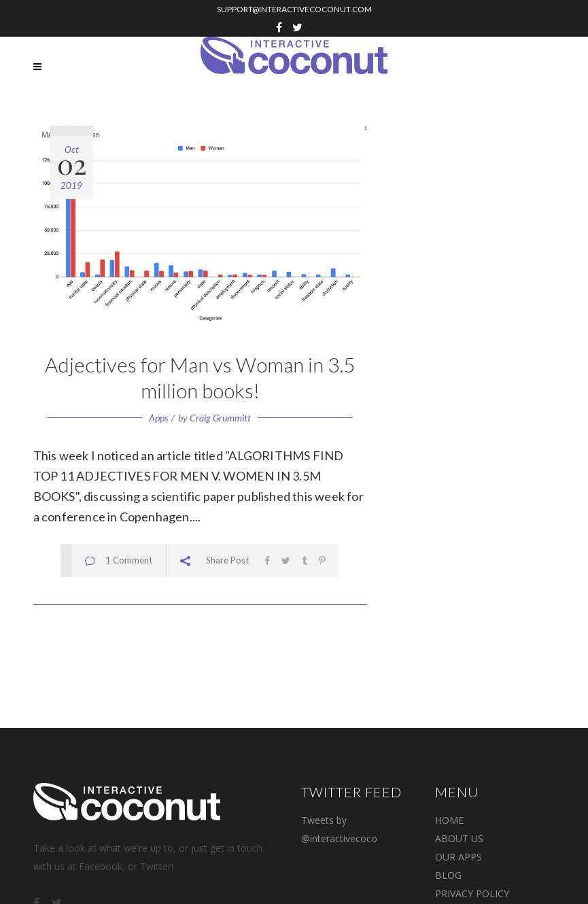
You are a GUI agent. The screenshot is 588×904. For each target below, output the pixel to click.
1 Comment (129, 560)
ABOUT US (459, 838)
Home (449, 820)
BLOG (448, 875)
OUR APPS (459, 857)
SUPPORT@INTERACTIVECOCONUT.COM (294, 9)
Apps (158, 418)
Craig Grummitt (220, 418)
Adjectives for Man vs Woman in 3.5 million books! (200, 377)
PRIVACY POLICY (472, 893)
